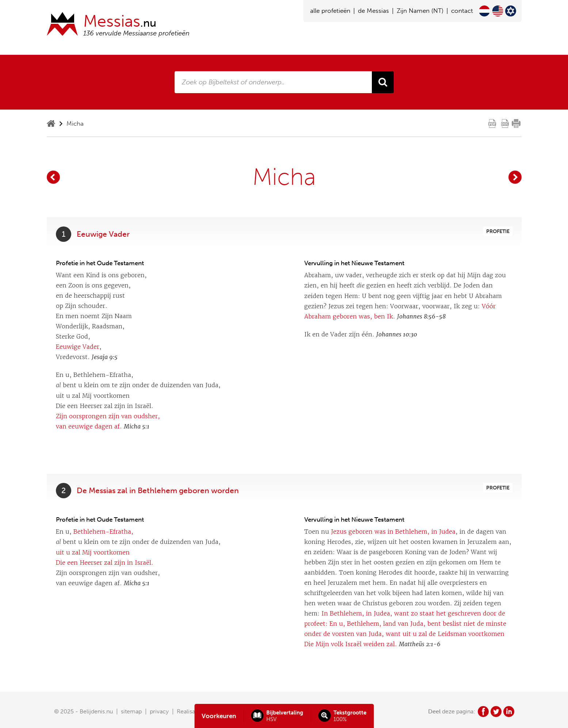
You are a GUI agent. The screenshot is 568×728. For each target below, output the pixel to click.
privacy (159, 711)
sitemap (131, 711)
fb (483, 712)
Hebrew (511, 11)
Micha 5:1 (137, 426)
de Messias (373, 11)
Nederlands (484, 11)
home (51, 123)
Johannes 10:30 (397, 334)
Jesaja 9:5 (105, 357)
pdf (492, 123)
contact (462, 11)
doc (505, 123)
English (498, 11)
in (509, 712)
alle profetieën (330, 11)
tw (496, 712)
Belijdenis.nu (96, 711)
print (516, 123)
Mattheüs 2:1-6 (420, 644)
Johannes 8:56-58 (421, 317)
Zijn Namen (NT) (420, 11)
